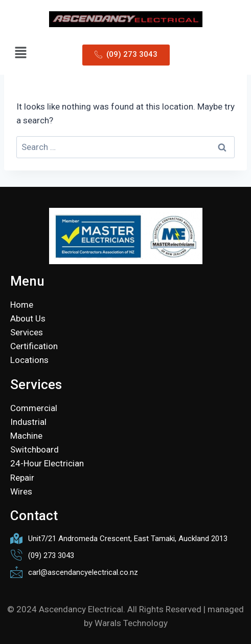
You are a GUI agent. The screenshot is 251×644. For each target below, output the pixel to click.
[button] (20, 53)
